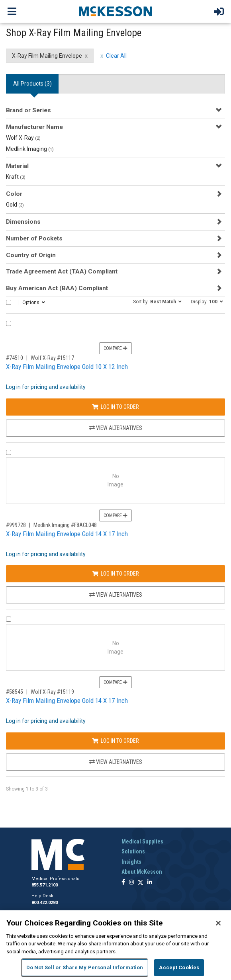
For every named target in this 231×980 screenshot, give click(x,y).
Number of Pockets (34, 238)
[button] (157, 301)
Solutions (133, 851)
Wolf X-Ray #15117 (52, 358)
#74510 (15, 358)
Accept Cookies (179, 967)
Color (14, 194)
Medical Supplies (142, 841)
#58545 (15, 692)
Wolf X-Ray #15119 (52, 692)
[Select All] (9, 302)
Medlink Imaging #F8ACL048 (65, 525)
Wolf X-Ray (23, 138)
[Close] (218, 923)
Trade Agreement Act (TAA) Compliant (62, 271)
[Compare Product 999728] (9, 452)
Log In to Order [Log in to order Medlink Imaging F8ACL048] (115, 574)
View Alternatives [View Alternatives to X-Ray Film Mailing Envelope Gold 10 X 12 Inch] (116, 428)
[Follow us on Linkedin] (150, 883)
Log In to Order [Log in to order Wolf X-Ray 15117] (115, 407)
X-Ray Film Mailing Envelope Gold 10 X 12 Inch (67, 367)
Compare (115, 348)
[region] (115, 945)
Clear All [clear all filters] (116, 56)
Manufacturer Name (34, 127)
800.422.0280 (45, 903)
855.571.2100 (45, 885)
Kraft (16, 177)
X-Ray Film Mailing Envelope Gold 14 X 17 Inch (67, 534)
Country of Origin (31, 255)
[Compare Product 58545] (9, 619)
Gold (15, 205)
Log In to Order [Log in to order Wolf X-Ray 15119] (115, 741)
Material (17, 166)
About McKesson (142, 872)
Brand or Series (28, 110)
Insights (131, 862)
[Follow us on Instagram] (131, 883)
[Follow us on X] (141, 883)
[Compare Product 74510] (9, 323)
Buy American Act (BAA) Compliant (57, 288)
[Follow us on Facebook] (123, 883)
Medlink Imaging (30, 149)
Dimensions (23, 222)
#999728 (16, 525)
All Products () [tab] (32, 84)
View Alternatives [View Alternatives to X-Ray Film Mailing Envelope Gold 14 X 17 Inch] (116, 595)
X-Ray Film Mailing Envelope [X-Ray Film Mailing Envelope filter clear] (47, 56)
